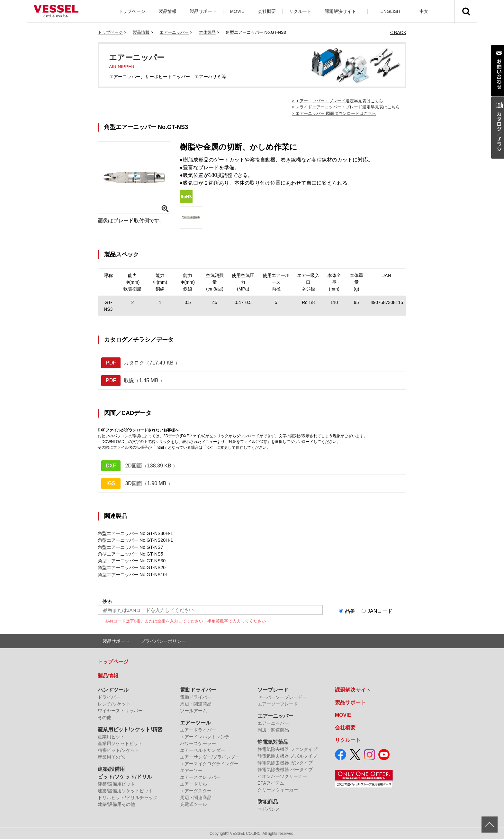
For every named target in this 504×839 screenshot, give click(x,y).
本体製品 (207, 32)
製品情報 (167, 11)
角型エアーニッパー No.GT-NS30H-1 (135, 533)
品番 (350, 610)
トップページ (132, 11)
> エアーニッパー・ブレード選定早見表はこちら (337, 101)
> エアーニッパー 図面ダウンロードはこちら (334, 113)
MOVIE (237, 11)
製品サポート (203, 11)
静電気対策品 (273, 741)
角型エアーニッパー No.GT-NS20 (131, 567)
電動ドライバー (198, 689)
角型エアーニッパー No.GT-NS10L (133, 574)
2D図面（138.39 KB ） (139, 466)
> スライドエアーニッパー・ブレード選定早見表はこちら (346, 107)
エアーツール (195, 722)
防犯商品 (268, 801)
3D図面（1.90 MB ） (137, 484)
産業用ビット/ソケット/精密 (130, 729)
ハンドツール (113, 689)
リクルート (300, 11)
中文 (424, 11)
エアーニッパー (174, 32)
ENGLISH (390, 11)
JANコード (380, 610)
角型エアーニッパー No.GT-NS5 (130, 554)
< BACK (398, 32)
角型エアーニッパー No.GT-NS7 (130, 547)
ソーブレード (273, 689)
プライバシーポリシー (163, 641)
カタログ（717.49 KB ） (141, 363)
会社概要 (267, 11)
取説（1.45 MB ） (133, 381)
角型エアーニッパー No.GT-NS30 (131, 560)
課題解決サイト (340, 11)
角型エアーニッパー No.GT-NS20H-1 (135, 540)
